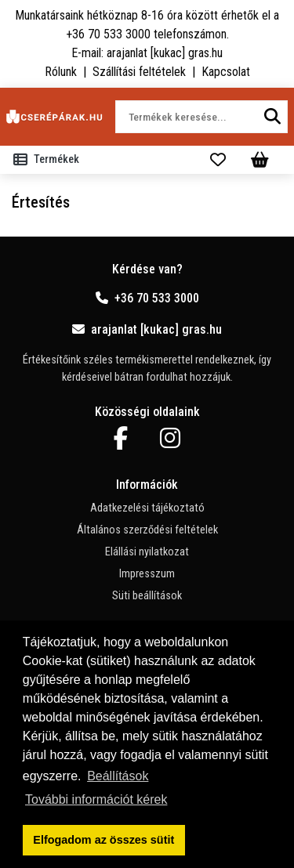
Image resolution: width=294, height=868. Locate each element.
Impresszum (147, 574)
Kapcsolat (226, 72)
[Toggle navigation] (49, 160)
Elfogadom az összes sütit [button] (103, 840)
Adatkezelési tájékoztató (147, 508)
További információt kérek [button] (96, 799)
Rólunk (61, 72)
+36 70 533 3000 (147, 298)
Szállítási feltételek (139, 72)
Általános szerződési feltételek (147, 530)
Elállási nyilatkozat (147, 552)
